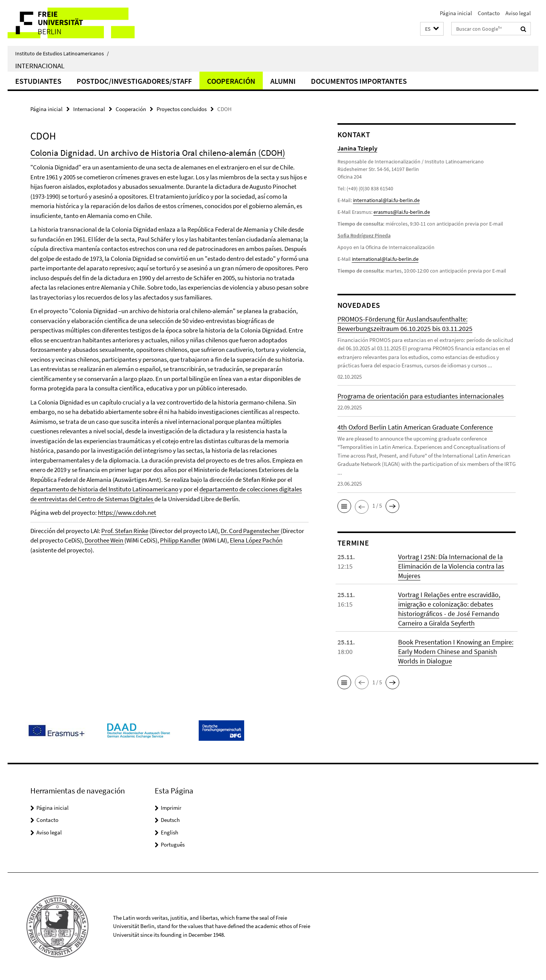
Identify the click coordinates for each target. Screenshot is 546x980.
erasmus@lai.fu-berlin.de (402, 212)
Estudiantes (38, 81)
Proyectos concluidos (182, 109)
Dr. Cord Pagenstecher (251, 531)
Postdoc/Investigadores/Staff (134, 81)
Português (173, 844)
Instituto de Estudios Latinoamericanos (62, 53)
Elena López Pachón (256, 540)
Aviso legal (518, 13)
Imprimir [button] (171, 808)
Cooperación (231, 81)
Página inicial (456, 13)
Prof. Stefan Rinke (125, 531)
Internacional (40, 66)
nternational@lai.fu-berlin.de (386, 259)
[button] (432, 29)
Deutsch (170, 820)
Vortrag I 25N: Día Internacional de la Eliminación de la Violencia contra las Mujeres (451, 566)
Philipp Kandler (180, 540)
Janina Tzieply (357, 148)
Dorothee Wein (104, 540)
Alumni (283, 81)
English (169, 832)
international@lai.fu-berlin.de (386, 200)
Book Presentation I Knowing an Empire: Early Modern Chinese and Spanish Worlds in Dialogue (456, 652)
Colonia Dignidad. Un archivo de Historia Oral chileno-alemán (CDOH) (158, 153)
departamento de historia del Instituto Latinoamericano (104, 489)
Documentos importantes (359, 81)
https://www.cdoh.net (127, 513)
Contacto (489, 13)
